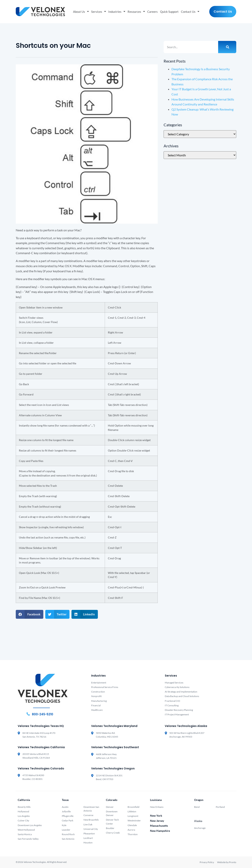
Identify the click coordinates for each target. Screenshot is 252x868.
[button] (30, 614)
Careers (152, 12)
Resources (136, 12)
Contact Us (190, 12)
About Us (81, 12)
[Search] (227, 47)
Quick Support (169, 12)
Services (99, 12)
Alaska (198, 821)
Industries (117, 12)
